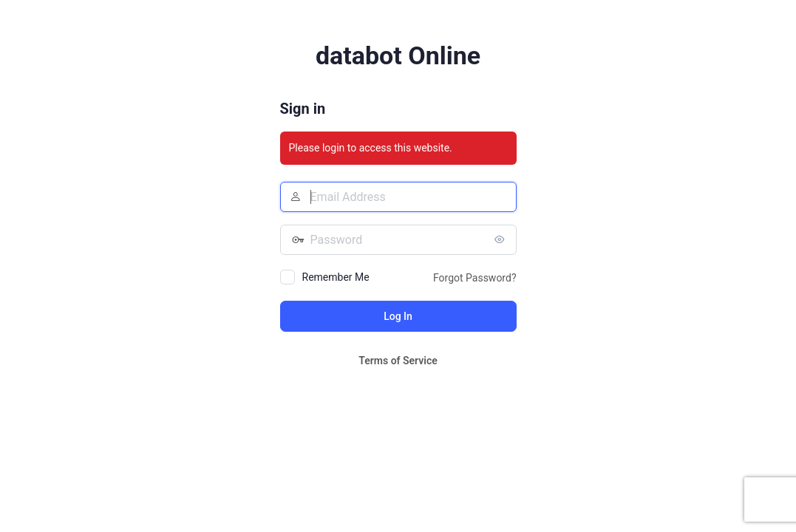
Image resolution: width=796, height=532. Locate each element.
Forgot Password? (475, 278)
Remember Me (336, 277)
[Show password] (502, 239)
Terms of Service (398, 361)
